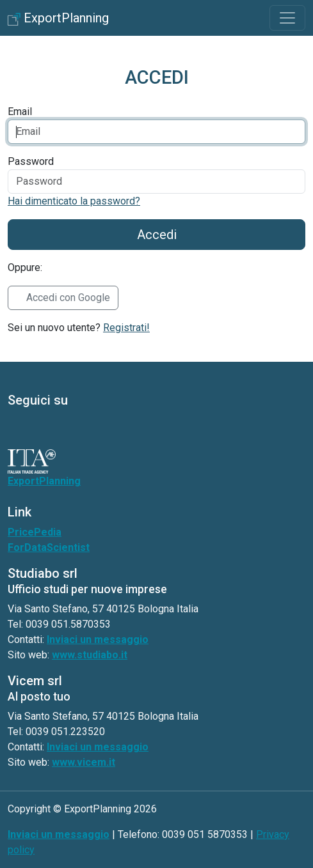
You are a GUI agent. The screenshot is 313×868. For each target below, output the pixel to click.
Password (31, 161)
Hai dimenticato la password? (74, 201)
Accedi (157, 235)
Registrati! (126, 328)
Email (20, 112)
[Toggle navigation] (287, 18)
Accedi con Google (68, 298)
